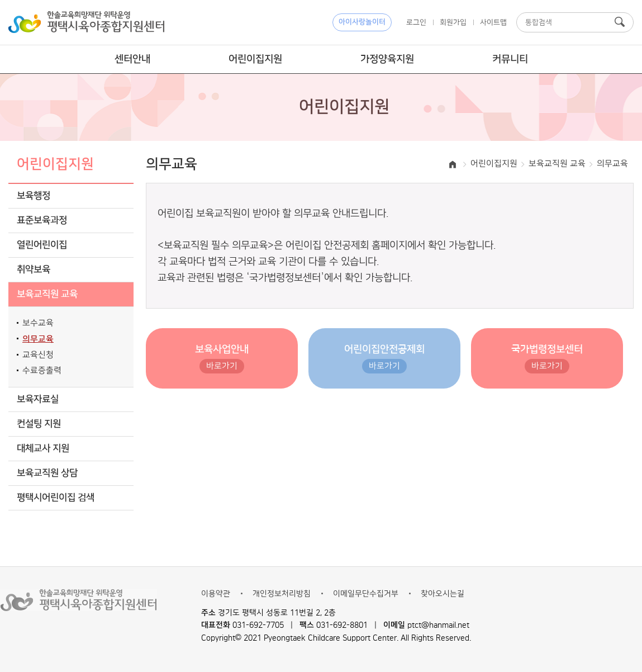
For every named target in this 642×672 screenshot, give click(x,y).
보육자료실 (38, 399)
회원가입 (453, 22)
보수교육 (38, 323)
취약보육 (34, 270)
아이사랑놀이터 (362, 22)
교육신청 (38, 355)
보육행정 (34, 196)
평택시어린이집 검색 (56, 498)
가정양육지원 (387, 59)
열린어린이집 (42, 245)
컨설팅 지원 (39, 424)
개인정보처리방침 (282, 594)
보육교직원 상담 (47, 473)
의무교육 (38, 339)
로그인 (416, 22)
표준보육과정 (42, 221)
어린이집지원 (255, 59)
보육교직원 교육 (47, 294)
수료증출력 (42, 371)
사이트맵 (493, 22)
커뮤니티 (510, 59)
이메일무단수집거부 (366, 594)
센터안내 (132, 59)
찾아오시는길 (443, 594)
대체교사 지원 (43, 449)
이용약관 (216, 594)
